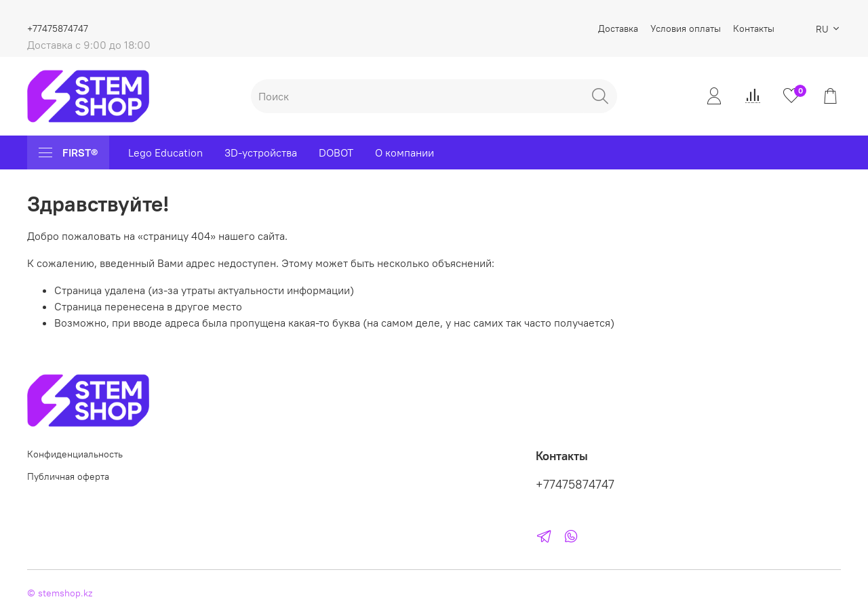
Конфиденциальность (75, 454)
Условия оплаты (686, 28)
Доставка (618, 28)
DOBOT (336, 152)
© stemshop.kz (60, 593)
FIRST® (68, 152)
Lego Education (165, 152)
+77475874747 (58, 28)
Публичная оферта (68, 476)
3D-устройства (261, 152)
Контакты (754, 28)
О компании (405, 152)
